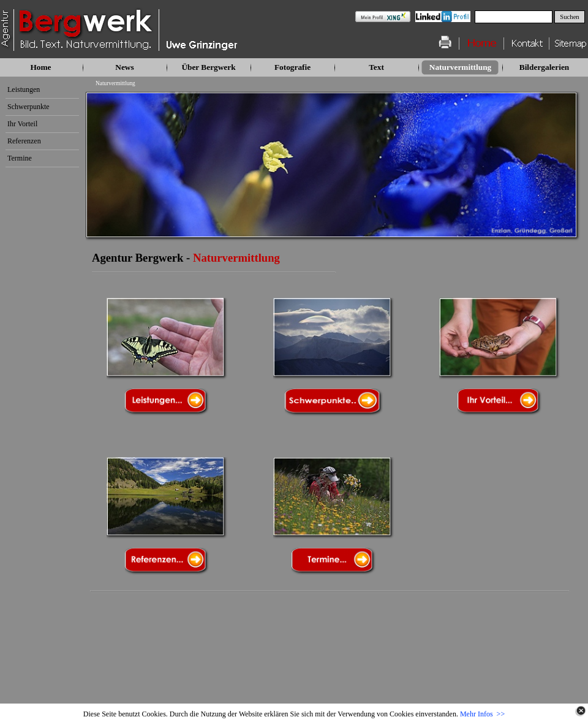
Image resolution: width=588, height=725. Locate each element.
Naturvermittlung (115, 83)
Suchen (569, 17)
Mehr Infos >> (482, 714)
